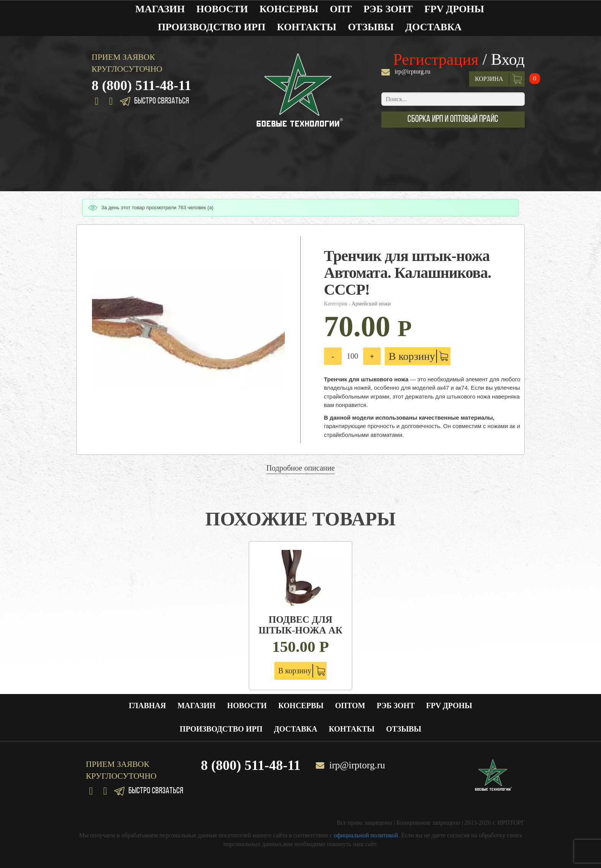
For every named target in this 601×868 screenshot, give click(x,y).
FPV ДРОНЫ (454, 9)
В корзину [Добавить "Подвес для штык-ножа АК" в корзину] (295, 671)
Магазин (160, 9)
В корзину (412, 356)
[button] (453, 120)
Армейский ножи (371, 304)
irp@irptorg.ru (413, 71)
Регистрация (436, 59)
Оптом (350, 706)
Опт (341, 9)
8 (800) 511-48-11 (141, 85)
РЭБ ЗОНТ (388, 9)
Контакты (306, 27)
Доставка (433, 27)
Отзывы (371, 27)
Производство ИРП (212, 27)
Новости (222, 9)
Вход (508, 59)
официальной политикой (366, 835)
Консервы (289, 9)
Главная (147, 706)
